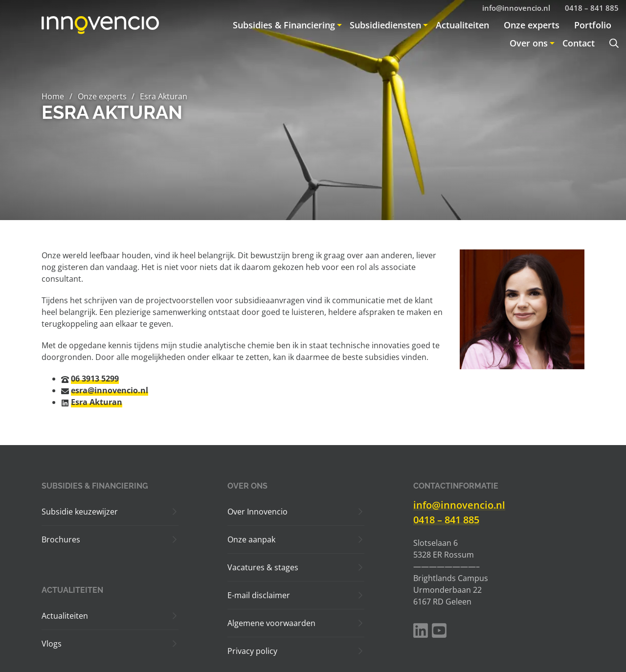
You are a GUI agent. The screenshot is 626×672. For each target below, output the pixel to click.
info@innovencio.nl (459, 505)
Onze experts (102, 96)
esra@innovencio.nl (110, 390)
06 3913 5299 (95, 379)
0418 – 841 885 (446, 520)
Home (53, 96)
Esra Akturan (97, 402)
